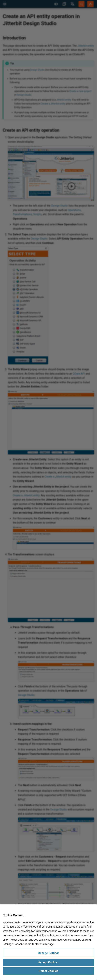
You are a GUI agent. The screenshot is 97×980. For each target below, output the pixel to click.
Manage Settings (48, 953)
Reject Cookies (49, 971)
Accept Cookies (48, 962)
